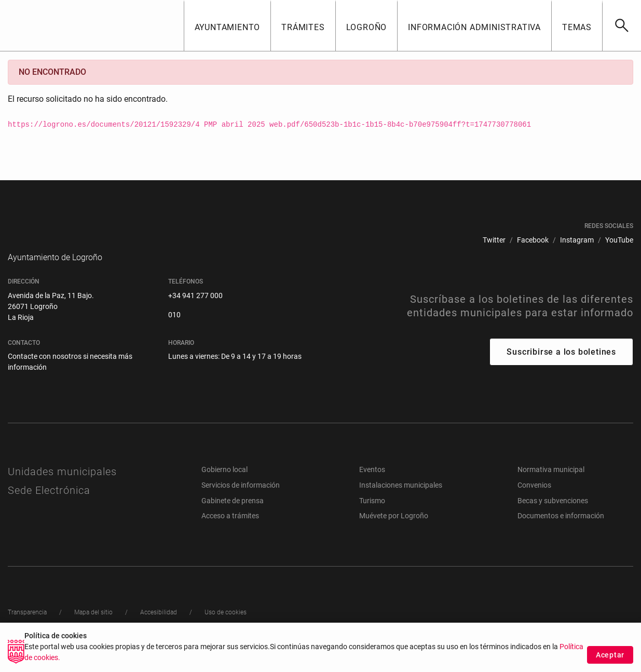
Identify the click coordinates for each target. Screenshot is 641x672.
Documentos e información (561, 531)
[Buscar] (622, 25)
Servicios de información (241, 501)
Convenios (534, 501)
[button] (227, 25)
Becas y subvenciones (553, 516)
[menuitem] (494, 240)
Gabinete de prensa (233, 516)
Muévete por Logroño (394, 531)
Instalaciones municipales (401, 501)
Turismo (372, 516)
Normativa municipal (551, 485)
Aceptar (610, 655)
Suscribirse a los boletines (561, 367)
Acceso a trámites (230, 531)
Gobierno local (224, 485)
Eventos (372, 485)
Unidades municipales (62, 487)
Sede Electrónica (49, 506)
